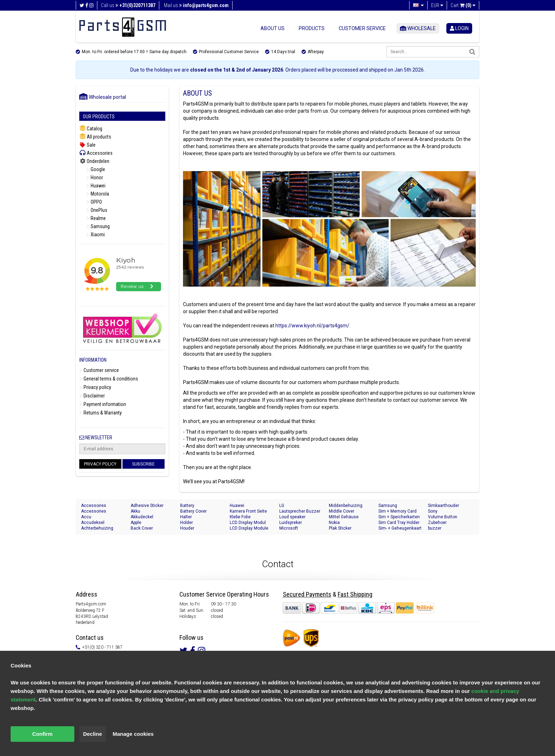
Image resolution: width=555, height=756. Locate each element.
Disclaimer (92, 396)
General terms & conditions (109, 379)
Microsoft (289, 528)
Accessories (96, 153)
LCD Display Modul (248, 523)
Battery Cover (193, 511)
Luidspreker (291, 523)
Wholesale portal (103, 97)
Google (96, 169)
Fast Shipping (355, 594)
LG (282, 506)
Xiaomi (96, 235)
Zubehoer (437, 523)
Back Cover (142, 528)
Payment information (103, 404)
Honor (95, 177)
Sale (87, 145)
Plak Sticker (340, 528)
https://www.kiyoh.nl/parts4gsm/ (312, 326)
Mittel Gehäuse (344, 517)
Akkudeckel (142, 517)
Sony (433, 511)
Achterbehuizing (97, 528)
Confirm (42, 734)
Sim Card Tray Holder (399, 523)
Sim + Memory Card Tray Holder (397, 511)
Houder (187, 528)
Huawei (96, 186)
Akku (135, 511)
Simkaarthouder (444, 506)
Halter (186, 517)
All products (95, 137)
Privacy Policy (100, 464)
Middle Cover (342, 511)
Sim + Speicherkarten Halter (399, 517)
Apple (136, 523)
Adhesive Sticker (147, 506)
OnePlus (97, 210)
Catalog (91, 128)
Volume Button (443, 517)
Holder (187, 523)
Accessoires (94, 506)
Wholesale (418, 28)
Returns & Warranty (101, 413)
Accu (86, 517)
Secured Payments (307, 594)
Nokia (334, 523)
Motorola (98, 194)
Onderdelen (94, 161)
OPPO (94, 202)
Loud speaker (292, 517)
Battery (187, 506)
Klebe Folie (240, 517)
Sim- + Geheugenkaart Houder (400, 528)
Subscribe (143, 464)
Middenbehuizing (346, 506)
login (459, 28)
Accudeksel (93, 523)
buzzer (435, 528)
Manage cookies (133, 734)
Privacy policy (95, 387)
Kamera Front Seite (248, 511)
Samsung (98, 226)
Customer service (362, 28)
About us (273, 28)
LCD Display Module (249, 528)
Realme (96, 218)
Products (312, 28)
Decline (93, 734)
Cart (463, 5)
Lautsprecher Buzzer (300, 511)
